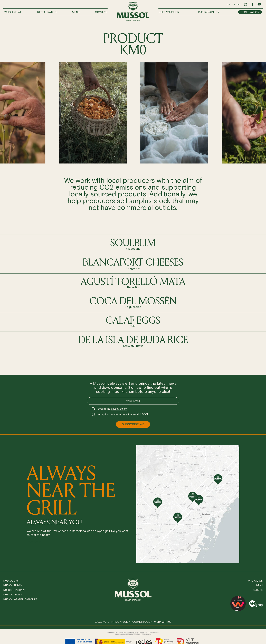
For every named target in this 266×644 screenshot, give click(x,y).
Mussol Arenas (13, 595)
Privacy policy (121, 622)
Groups (101, 12)
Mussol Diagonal (14, 590)
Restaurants (47, 12)
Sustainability (209, 12)
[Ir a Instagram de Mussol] (246, 4)
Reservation (250, 12)
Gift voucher (169, 12)
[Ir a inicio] (133, 11)
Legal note (102, 622)
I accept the (112, 409)
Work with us (163, 622)
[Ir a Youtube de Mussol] (259, 4)
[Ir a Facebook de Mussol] (252, 4)
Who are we (13, 12)
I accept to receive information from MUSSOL (123, 414)
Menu (76, 12)
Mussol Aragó (13, 585)
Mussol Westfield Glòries (20, 599)
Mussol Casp (12, 581)
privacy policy (119, 409)
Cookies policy (142, 622)
